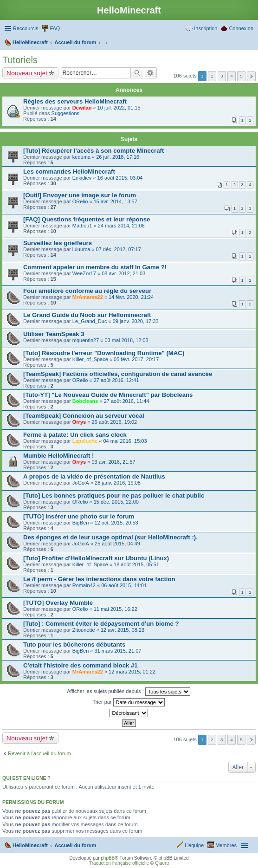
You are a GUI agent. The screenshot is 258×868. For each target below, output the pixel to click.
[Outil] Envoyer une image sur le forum (80, 195)
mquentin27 (86, 340)
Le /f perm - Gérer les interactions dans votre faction (99, 579)
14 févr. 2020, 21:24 (131, 297)
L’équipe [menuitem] (194, 845)
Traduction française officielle (119, 863)
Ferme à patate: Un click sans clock (75, 435)
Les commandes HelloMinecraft (69, 172)
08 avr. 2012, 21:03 (123, 273)
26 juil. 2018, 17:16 (118, 157)
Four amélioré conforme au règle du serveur (87, 291)
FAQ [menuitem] (55, 28)
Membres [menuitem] (226, 845)
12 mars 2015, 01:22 (132, 672)
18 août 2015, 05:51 (136, 564)
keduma (81, 157)
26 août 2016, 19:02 (114, 422)
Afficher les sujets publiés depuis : (129, 692)
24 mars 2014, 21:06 (121, 226)
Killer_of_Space (90, 359)
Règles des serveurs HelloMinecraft (75, 101)
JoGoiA (81, 483)
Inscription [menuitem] (206, 28)
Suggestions (66, 113)
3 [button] (222, 76)
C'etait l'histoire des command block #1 (81, 665)
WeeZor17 (84, 273)
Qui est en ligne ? (26, 778)
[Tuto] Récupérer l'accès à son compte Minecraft (94, 151)
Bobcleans (85, 401)
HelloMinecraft (30, 845)
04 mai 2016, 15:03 (125, 441)
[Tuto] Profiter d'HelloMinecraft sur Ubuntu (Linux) (96, 558)
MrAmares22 (88, 297)
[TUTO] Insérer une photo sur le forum (79, 516)
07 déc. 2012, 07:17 (119, 249)
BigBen (81, 523)
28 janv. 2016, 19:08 (118, 483)
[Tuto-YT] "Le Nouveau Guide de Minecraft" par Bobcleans (108, 395)
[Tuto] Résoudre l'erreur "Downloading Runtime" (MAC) (104, 353)
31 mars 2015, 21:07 (118, 651)
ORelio (80, 201)
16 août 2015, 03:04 (120, 178)
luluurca (81, 249)
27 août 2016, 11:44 (127, 401)
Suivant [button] (251, 76)
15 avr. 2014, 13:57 (116, 201)
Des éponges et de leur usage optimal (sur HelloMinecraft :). (110, 537)
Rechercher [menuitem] (250, 43)
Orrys (79, 422)
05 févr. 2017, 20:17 (136, 359)
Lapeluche (85, 441)
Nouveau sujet (27, 73)
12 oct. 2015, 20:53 (116, 523)
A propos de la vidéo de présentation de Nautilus (94, 476)
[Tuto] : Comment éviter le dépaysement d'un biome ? (101, 624)
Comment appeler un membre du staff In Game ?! (95, 267)
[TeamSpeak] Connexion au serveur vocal (84, 416)
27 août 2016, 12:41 (116, 380)
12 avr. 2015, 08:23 (123, 630)
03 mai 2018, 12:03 (127, 340)
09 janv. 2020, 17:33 (136, 321)
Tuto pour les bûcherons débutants (74, 645)
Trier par (128, 702)
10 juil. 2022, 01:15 (119, 108)
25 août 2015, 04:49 (117, 544)
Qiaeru (162, 863)
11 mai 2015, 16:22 (116, 609)
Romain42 (84, 585)
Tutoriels (20, 60)
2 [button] (212, 76)
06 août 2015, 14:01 (124, 585)
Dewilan (82, 108)
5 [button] (241, 76)
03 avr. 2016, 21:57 (113, 462)
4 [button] (232, 76)
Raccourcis (26, 28)
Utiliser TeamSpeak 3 (54, 334)
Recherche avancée (151, 73)
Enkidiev (82, 178)
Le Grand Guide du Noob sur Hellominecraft (87, 315)
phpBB (108, 858)
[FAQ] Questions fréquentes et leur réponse (87, 219)
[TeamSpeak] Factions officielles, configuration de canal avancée (118, 374)
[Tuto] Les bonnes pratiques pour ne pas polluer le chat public (114, 496)
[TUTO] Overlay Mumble (58, 603)
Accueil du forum (75, 845)
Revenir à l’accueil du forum (39, 753)
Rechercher (137, 73)
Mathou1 (82, 226)
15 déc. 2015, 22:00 (116, 502)
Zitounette (84, 630)
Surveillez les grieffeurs (58, 243)
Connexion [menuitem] (241, 28)
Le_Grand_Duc (90, 321)
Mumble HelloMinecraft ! (58, 456)
